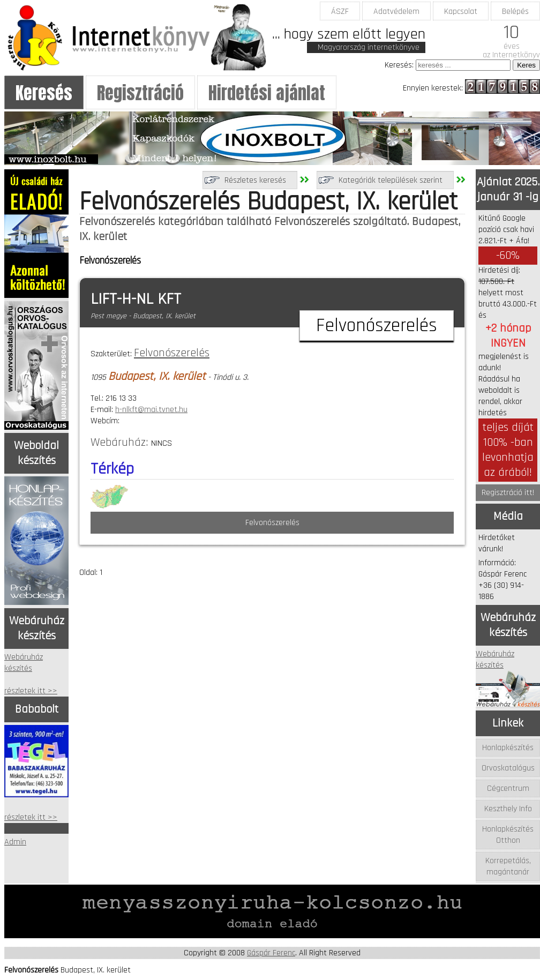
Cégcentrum (508, 788)
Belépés (515, 12)
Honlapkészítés (508, 748)
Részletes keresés (255, 180)
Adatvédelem (396, 12)
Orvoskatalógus (508, 768)
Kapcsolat (461, 12)
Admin (15, 842)
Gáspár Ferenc (271, 953)
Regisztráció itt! (508, 493)
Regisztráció (140, 93)
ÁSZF (340, 12)
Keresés (44, 93)
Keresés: (399, 65)
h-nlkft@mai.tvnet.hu (151, 410)
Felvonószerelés (172, 353)
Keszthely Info (508, 809)
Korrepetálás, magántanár (508, 866)
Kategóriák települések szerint (391, 180)
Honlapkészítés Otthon (508, 835)
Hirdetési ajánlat (267, 93)
